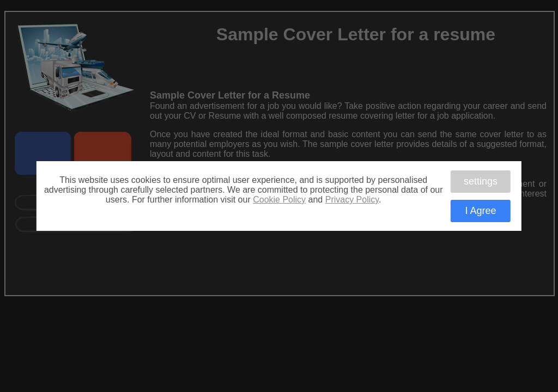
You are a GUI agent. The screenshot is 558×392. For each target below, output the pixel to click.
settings (481, 181)
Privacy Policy (352, 200)
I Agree (480, 211)
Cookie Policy (279, 200)
